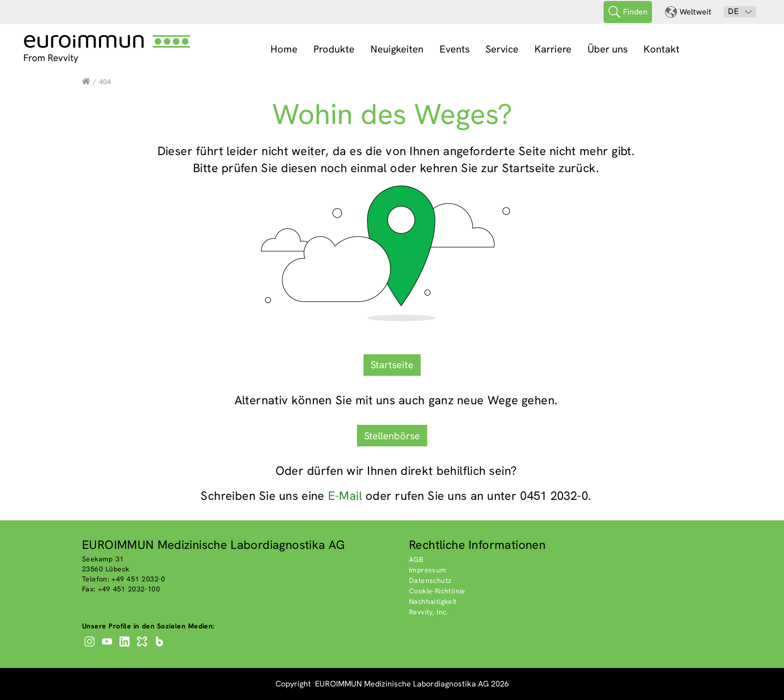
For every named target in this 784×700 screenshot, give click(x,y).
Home (284, 49)
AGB (416, 559)
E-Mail (345, 496)
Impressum (428, 570)
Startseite (392, 365)
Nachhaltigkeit (433, 601)
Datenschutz (430, 580)
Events (454, 49)
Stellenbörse (392, 436)
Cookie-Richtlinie (437, 591)
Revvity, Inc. (428, 612)
